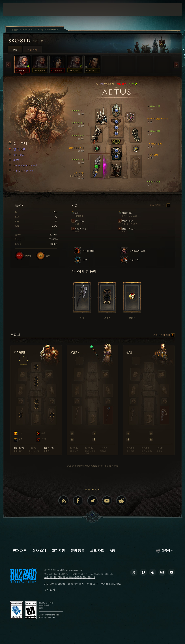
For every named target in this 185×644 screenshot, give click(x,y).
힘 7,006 (17, 149)
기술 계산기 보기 (160, 205)
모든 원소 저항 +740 (21, 171)
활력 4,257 (17, 155)
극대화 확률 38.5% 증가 (23, 165)
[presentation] (14, 9)
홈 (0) (14, 160)
